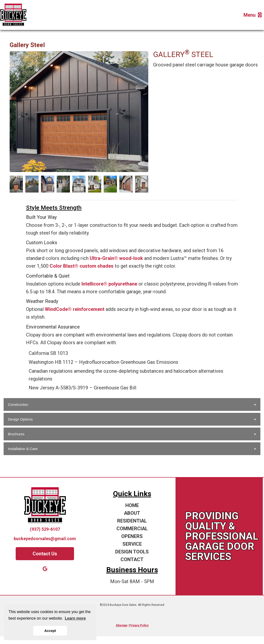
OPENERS (132, 536)
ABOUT (132, 513)
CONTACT (132, 559)
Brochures (16, 434)
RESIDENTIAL (132, 521)
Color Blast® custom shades (82, 266)
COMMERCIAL (132, 529)
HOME (132, 505)
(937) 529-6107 (45, 529)
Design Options (20, 419)
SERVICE (132, 544)
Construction (18, 404)
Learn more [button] (75, 618)
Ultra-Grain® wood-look (116, 258)
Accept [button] (50, 631)
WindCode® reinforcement (75, 309)
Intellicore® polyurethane (109, 284)
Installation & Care (23, 449)
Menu (253, 15)
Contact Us (45, 554)
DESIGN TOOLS (132, 552)
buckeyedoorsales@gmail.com (45, 539)
